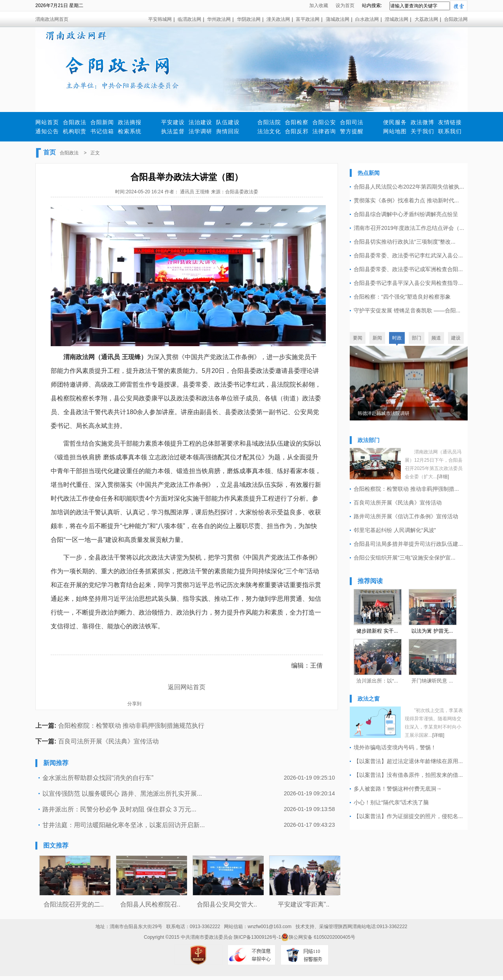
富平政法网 (308, 19)
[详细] (443, 477)
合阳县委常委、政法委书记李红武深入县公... (408, 255)
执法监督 (173, 131)
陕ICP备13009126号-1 (257, 937)
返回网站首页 (187, 687)
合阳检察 (297, 122)
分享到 (134, 704)
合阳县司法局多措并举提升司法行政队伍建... (408, 544)
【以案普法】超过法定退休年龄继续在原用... (408, 761)
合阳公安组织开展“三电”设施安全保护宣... (405, 558)
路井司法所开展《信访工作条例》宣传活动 (406, 516)
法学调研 (200, 131)
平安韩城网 (160, 19)
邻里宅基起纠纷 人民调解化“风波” (395, 530)
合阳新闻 (102, 122)
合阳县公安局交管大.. (227, 904)
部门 (417, 338)
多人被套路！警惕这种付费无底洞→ (398, 789)
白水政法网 (367, 19)
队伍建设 (228, 122)
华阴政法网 (249, 19)
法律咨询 (324, 131)
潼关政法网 (278, 19)
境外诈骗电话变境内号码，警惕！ (395, 747)
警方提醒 (352, 131)
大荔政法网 (426, 19)
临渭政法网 (189, 19)
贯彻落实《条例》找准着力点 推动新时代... (406, 200)
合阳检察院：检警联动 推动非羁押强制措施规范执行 (131, 726)
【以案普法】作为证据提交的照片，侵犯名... (408, 816)
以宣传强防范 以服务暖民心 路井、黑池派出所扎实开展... (122, 794)
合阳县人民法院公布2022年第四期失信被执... (409, 187)
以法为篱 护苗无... (432, 631)
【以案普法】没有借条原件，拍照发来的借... (408, 775)
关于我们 (422, 131)
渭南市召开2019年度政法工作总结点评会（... (409, 228)
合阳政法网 (456, 19)
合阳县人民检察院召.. (150, 904)
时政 (397, 338)
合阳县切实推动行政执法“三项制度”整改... (405, 242)
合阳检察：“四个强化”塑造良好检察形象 (402, 297)
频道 (436, 338)
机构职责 (75, 131)
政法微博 (422, 122)
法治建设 (200, 122)
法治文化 (269, 131)
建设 (456, 338)
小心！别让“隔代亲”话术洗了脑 (391, 802)
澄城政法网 (397, 19)
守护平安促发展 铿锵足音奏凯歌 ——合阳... (407, 310)
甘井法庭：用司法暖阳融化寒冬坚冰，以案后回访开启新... (124, 825)
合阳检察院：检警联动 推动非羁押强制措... (406, 489)
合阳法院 (269, 122)
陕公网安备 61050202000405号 (318, 937)
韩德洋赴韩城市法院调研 (384, 413)
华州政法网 (219, 19)
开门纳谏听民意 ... (432, 681)
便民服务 (395, 122)
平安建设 (173, 122)
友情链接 (450, 122)
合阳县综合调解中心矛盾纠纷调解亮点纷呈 (406, 214)
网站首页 (47, 122)
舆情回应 (228, 131)
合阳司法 (352, 122)
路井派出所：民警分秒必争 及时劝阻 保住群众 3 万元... (119, 809)
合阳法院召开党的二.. (74, 904)
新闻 (377, 338)
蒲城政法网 (338, 19)
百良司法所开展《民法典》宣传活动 (108, 741)
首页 (50, 152)
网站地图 (395, 131)
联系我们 (450, 131)
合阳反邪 (297, 131)
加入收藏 (319, 6)
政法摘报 (130, 122)
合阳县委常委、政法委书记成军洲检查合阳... (408, 269)
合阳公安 (324, 122)
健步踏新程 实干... (377, 631)
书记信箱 (102, 131)
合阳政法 (75, 122)
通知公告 (47, 131)
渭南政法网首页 (52, 19)
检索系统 (130, 131)
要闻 (358, 338)
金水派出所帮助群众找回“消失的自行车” (98, 778)
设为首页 (345, 6)
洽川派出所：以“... (377, 681)
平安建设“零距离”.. (304, 904)
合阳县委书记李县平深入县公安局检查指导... (408, 283)
